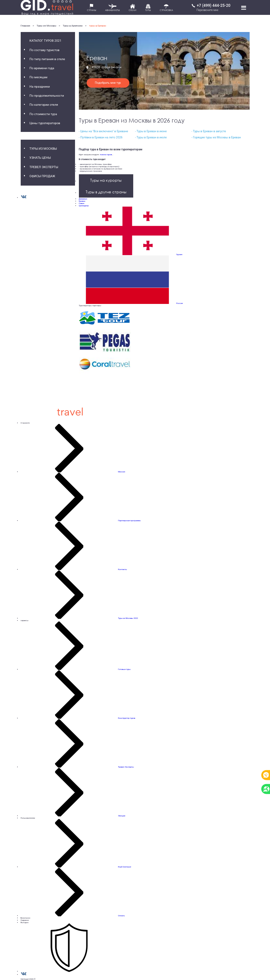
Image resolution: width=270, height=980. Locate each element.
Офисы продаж (42, 176)
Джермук (83, 199)
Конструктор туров (127, 718)
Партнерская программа (129, 520)
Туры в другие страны (106, 192)
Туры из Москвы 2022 (128, 618)
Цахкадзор (84, 205)
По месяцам (38, 77)
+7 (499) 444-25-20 (213, 5)
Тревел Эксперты (44, 167)
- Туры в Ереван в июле (151, 137)
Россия (179, 303)
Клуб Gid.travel (124, 867)
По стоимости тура (43, 114)
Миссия (122, 472)
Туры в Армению (73, 26)
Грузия (179, 254)
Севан (82, 203)
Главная (26, 26)
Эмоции (122, 816)
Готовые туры (124, 669)
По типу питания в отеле (47, 59)
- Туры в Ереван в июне (151, 131)
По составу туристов (44, 50)
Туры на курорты (106, 180)
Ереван (82, 201)
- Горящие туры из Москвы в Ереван (216, 137)
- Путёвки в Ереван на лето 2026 (101, 137)
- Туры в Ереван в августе (209, 131)
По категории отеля (44, 105)
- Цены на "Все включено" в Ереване (103, 131)
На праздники (40, 86)
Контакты (123, 569)
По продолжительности (47, 96)
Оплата (121, 915)
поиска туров (105, 154)
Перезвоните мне (207, 10)
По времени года (42, 68)
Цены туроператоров (45, 123)
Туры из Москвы (46, 26)
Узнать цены (40, 158)
